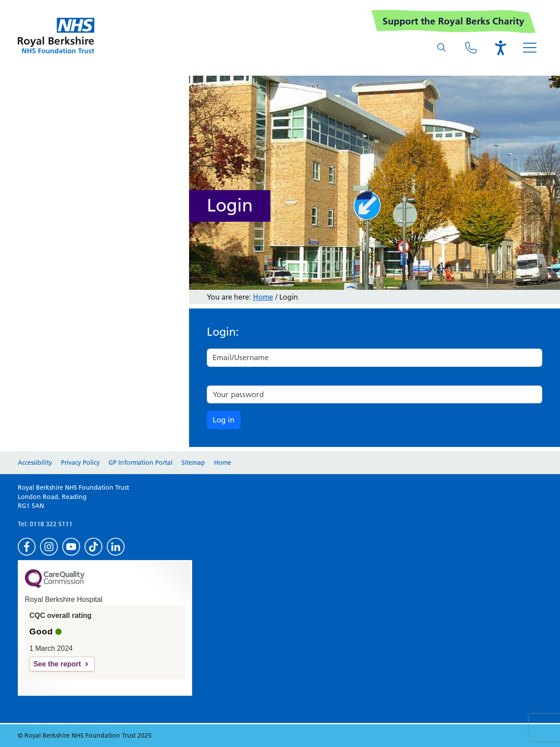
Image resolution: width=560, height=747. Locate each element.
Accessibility (35, 463)
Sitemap (193, 463)
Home (263, 297)
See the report (57, 664)
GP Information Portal (141, 463)
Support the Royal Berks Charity (453, 21)
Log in (224, 420)
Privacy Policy (80, 463)
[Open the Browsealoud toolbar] (500, 48)
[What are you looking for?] (442, 48)
